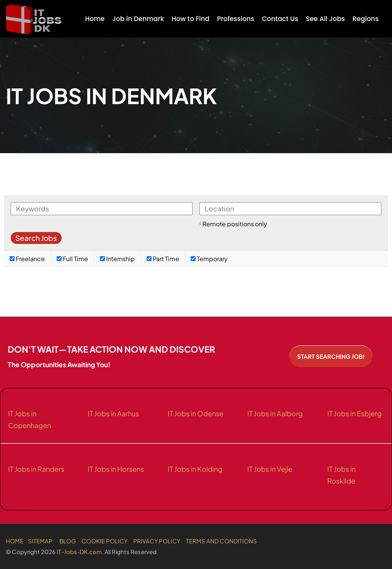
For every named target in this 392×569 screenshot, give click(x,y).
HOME (15, 541)
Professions (236, 19)
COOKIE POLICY (105, 541)
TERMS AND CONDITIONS (221, 541)
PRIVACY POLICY (157, 541)
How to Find (190, 19)
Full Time (72, 259)
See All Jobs (325, 19)
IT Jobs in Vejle (270, 469)
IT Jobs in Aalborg (275, 413)
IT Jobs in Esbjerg (354, 413)
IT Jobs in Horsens (116, 469)
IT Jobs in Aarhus (113, 413)
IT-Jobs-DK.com (79, 552)
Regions (366, 19)
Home (95, 19)
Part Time (163, 259)
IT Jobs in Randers (36, 469)
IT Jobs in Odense (196, 413)
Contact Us (280, 19)
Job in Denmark (138, 19)
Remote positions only (235, 224)
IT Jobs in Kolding (195, 469)
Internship (117, 259)
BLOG (68, 541)
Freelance (27, 259)
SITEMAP (40, 541)
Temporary (209, 259)
